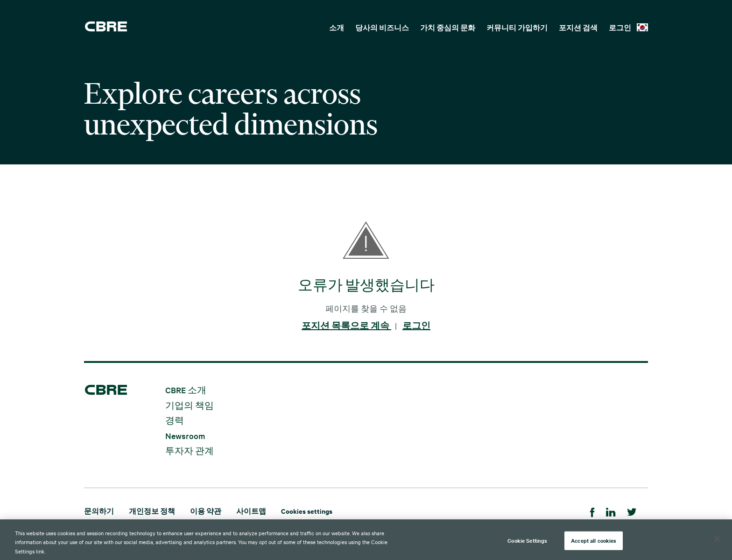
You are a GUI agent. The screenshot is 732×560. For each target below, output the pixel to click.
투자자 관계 (190, 450)
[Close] (717, 543)
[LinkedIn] (611, 511)
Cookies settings (307, 511)
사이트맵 (251, 511)
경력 (175, 420)
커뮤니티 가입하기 (517, 27)
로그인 (620, 27)
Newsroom (185, 435)
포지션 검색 (578, 27)
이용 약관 (206, 511)
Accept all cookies (594, 544)
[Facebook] (592, 511)
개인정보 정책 (152, 511)
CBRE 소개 (186, 390)
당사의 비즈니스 (382, 27)
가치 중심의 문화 (448, 27)
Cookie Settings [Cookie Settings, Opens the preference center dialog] (527, 544)
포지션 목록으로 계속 (346, 326)
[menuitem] (337, 27)
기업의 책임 (190, 405)
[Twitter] (632, 511)
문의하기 (99, 511)
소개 (337, 27)
